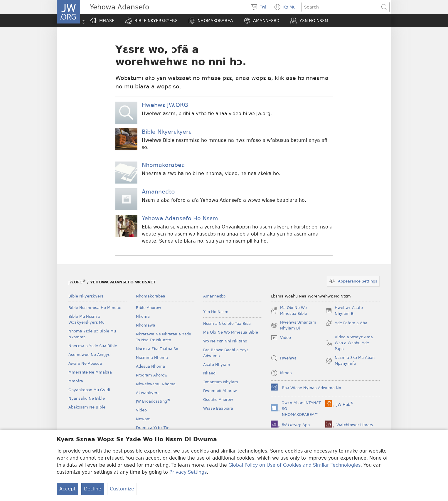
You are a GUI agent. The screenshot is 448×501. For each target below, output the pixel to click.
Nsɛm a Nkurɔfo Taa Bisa (227, 323)
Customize (122, 489)
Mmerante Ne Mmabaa (90, 372)
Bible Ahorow (149, 308)
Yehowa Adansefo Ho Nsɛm (180, 218)
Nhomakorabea (163, 165)
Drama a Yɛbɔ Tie (153, 428)
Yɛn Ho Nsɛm (216, 312)
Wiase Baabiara (218, 408)
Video (141, 410)
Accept (67, 489)
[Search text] (340, 7)
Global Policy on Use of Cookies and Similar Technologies (294, 465)
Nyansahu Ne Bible (87, 398)
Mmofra (76, 381)
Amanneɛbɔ (158, 192)
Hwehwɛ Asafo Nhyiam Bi (344, 311)
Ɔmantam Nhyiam (221, 382)
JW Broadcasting (153, 401)
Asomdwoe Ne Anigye (89, 355)
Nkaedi (210, 373)
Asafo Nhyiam (217, 365)
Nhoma (143, 316)
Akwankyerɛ (148, 393)
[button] (151, 21)
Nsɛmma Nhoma (152, 358)
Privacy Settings (188, 472)
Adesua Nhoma (150, 366)
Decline (93, 489)
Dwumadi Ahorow (220, 391)
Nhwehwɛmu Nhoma (156, 384)
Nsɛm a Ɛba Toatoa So (157, 349)
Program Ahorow (152, 375)
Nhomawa (146, 325)
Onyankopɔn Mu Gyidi (89, 390)
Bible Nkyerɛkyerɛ (167, 132)
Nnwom (143, 419)
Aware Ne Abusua (85, 363)
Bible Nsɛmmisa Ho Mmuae (95, 308)
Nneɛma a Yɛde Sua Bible (93, 346)
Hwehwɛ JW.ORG (165, 105)
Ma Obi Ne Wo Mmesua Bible (231, 332)
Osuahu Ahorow (218, 400)
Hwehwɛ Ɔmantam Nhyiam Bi (293, 326)
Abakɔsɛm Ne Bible (87, 407)
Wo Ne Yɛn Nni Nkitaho (225, 341)
